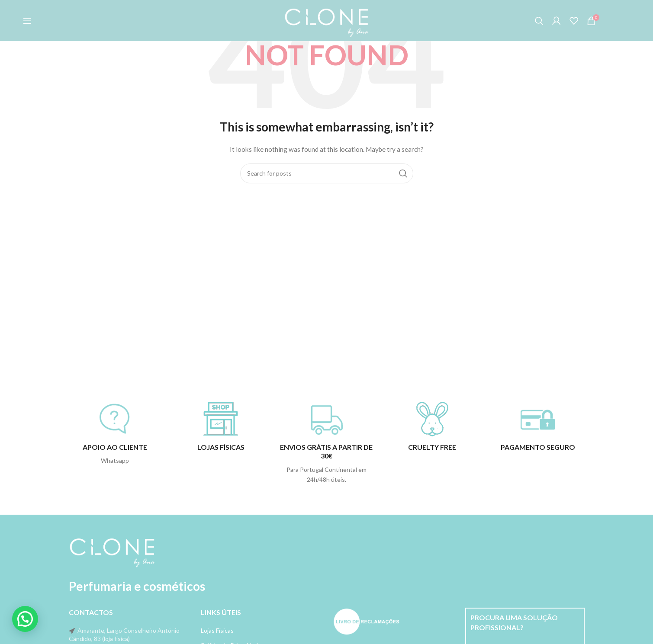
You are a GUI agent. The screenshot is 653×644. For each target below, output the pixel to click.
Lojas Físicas (217, 630)
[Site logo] (327, 20)
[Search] (539, 21)
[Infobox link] (115, 434)
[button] (25, 619)
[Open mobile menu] (27, 21)
